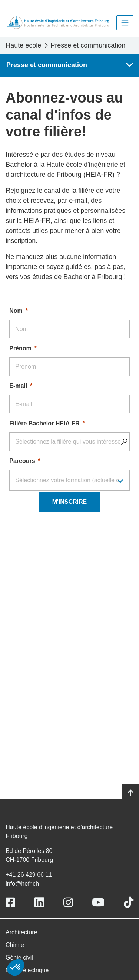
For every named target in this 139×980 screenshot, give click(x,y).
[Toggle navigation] (125, 23)
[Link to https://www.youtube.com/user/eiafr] (98, 903)
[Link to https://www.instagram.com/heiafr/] (68, 903)
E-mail (18, 386)
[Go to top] (131, 793)
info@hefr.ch (22, 884)
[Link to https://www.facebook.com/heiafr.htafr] (10, 903)
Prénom (20, 348)
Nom (16, 311)
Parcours (22, 461)
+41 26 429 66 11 (29, 875)
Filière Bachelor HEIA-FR (44, 423)
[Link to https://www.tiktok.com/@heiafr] (129, 903)
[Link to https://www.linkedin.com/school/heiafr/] (39, 903)
